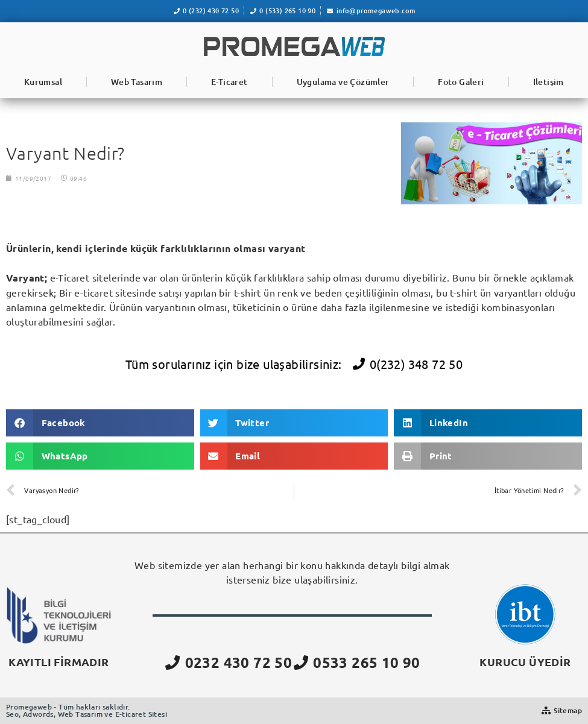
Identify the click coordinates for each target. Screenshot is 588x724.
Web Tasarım (137, 82)
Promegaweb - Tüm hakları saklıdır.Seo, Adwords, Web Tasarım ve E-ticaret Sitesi (87, 710)
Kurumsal (43, 82)
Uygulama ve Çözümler (343, 82)
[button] (100, 423)
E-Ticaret (229, 82)
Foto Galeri (461, 82)
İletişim (548, 82)
